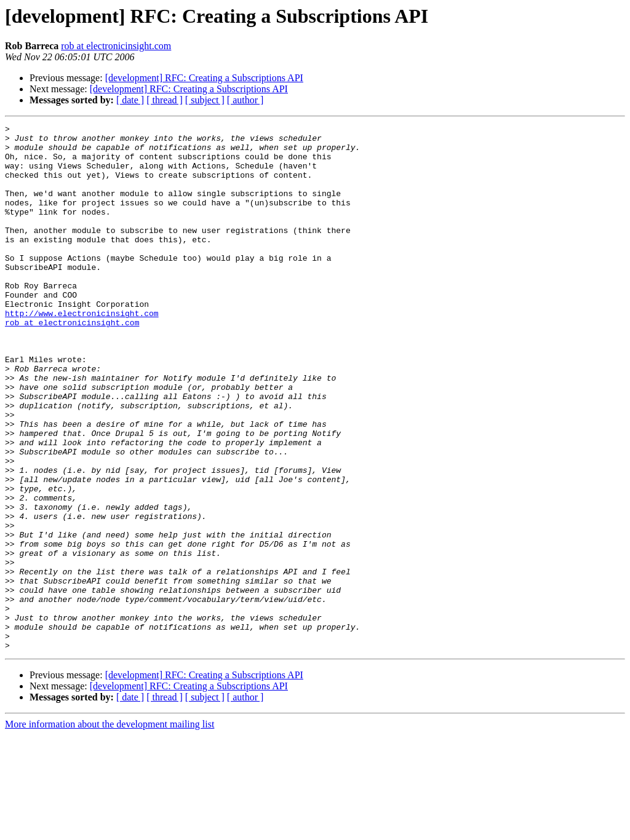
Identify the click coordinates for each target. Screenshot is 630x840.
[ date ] (130, 100)
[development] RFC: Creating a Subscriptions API (204, 78)
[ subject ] (205, 100)
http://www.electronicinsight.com (82, 352)
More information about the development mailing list (110, 829)
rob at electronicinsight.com (116, 46)
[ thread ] (165, 100)
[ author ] (245, 100)
